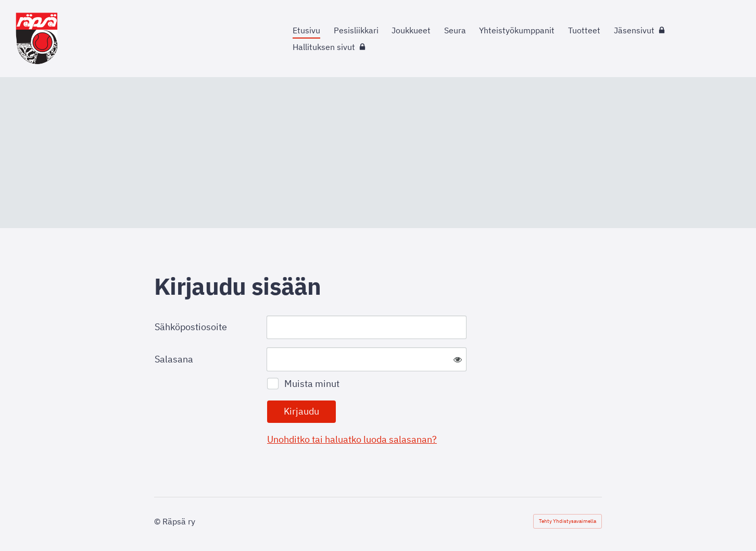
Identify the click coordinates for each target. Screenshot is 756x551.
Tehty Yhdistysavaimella (568, 521)
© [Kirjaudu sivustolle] (158, 521)
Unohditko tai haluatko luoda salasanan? (352, 439)
